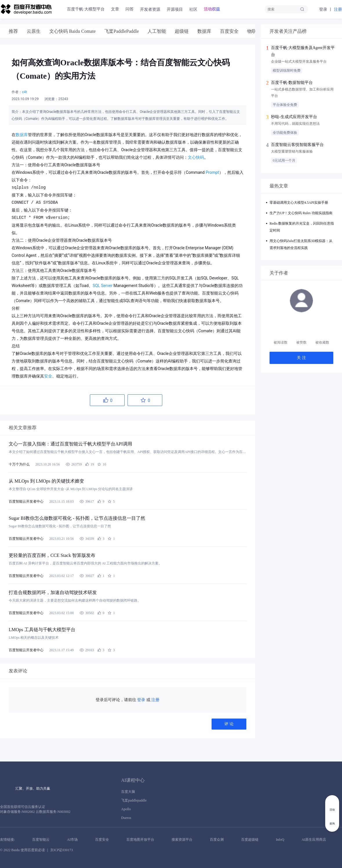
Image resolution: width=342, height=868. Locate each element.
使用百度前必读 (33, 850)
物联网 (254, 31)
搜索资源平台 (182, 840)
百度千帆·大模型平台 (86, 9)
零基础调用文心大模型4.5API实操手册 (299, 203)
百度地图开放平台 (140, 840)
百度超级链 (250, 840)
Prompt (212, 172)
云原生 (34, 31)
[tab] (13, 31)
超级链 (182, 31)
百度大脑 (128, 792)
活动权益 (212, 9)
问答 (130, 9)
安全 (48, 376)
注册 (338, 9)
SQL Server (103, 286)
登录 (323, 9)
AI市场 (72, 840)
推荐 (13, 31)
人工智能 (157, 31)
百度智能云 (41, 840)
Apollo (126, 809)
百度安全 (229, 31)
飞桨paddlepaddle (134, 800)
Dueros (126, 818)
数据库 (204, 31)
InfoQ (280, 840)
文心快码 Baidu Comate (72, 31)
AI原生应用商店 (314, 840)
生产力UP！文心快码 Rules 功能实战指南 (301, 213)
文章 (115, 9)
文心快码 (196, 157)
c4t (24, 92)
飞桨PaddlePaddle (122, 31)
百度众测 (217, 840)
